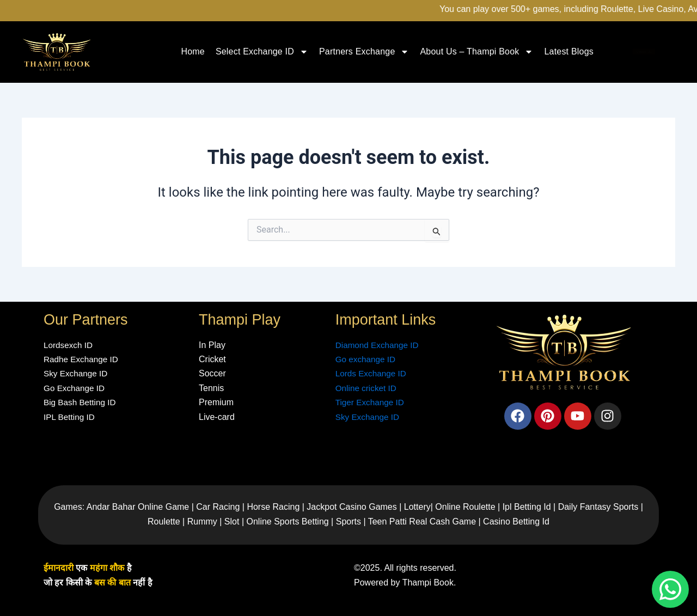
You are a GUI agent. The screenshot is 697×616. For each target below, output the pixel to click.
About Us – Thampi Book (476, 52)
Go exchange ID (367, 359)
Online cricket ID (367, 388)
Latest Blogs (568, 51)
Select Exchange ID (262, 52)
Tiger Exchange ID (371, 402)
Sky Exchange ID (369, 417)
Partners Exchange (364, 52)
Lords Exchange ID (372, 373)
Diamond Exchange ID (379, 345)
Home (192, 51)
